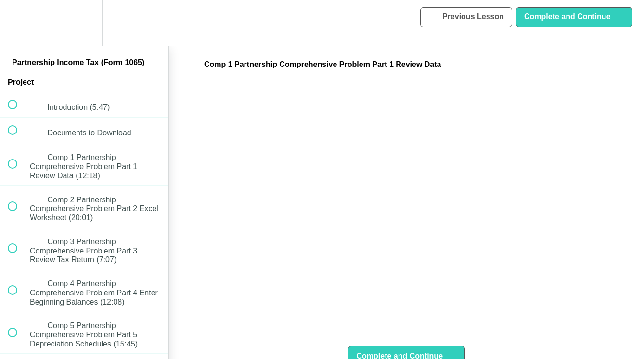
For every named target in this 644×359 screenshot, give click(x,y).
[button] (18, 23)
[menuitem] (84, 23)
